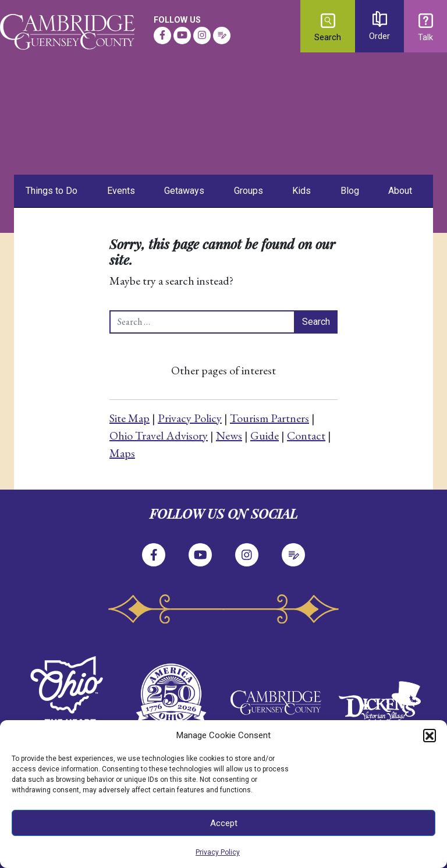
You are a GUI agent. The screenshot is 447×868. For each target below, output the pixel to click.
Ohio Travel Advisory (159, 435)
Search (328, 28)
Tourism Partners (269, 418)
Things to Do (52, 191)
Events (121, 191)
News (229, 435)
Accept (224, 823)
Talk (425, 28)
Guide (265, 435)
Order (379, 26)
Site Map (130, 418)
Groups (249, 191)
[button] (430, 735)
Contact (306, 435)
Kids (301, 191)
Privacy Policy (218, 852)
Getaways (184, 191)
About (400, 191)
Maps (122, 453)
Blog (350, 191)
